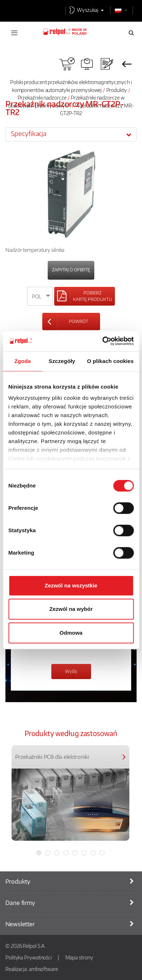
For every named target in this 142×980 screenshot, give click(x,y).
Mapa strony (79, 957)
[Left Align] (85, 296)
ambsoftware (43, 969)
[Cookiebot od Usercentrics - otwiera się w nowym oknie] (102, 341)
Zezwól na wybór (71, 609)
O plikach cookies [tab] (110, 361)
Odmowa (71, 633)
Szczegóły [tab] (62, 361)
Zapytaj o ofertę (71, 270)
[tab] (71, 134)
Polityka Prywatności (29, 957)
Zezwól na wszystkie (71, 585)
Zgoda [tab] (23, 361)
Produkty (117, 90)
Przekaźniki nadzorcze (42, 97)
